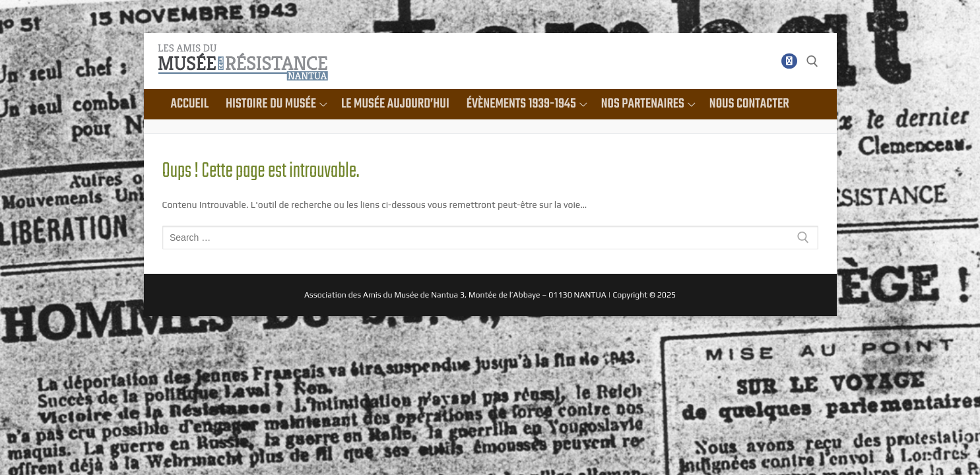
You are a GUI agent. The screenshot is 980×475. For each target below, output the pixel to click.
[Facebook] (789, 61)
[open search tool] (812, 61)
